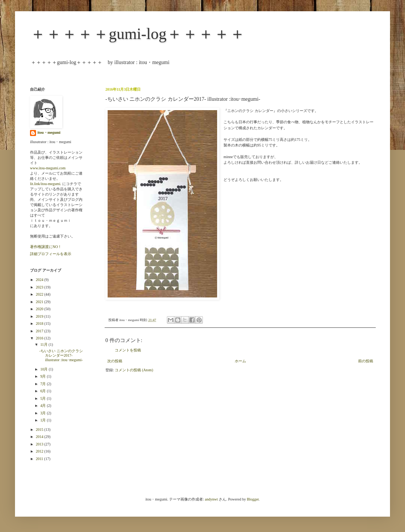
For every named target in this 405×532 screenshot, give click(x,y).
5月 (43, 398)
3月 (43, 413)
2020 (40, 309)
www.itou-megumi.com (48, 168)
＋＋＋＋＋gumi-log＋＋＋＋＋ (138, 34)
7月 (43, 384)
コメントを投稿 (128, 350)
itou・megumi (49, 132)
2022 (40, 294)
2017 (40, 331)
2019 (40, 316)
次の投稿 (115, 361)
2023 (40, 287)
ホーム (240, 361)
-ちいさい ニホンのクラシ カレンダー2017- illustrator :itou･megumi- (61, 355)
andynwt (211, 499)
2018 (40, 324)
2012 (40, 451)
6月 (43, 391)
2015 (40, 430)
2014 (40, 437)
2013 (40, 444)
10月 (44, 369)
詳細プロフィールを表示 (51, 254)
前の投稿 (366, 361)
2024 (40, 280)
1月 (43, 420)
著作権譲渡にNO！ (46, 247)
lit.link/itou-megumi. (46, 184)
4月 (43, 406)
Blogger (253, 499)
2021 (40, 302)
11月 (44, 344)
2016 (40, 338)
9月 (43, 376)
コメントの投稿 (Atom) (134, 370)
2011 (40, 459)
